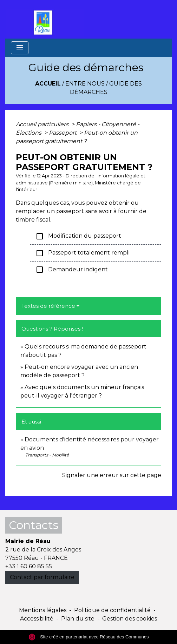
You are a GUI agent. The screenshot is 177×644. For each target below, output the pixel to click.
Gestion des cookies (130, 619)
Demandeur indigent (72, 270)
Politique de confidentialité (112, 610)
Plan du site (78, 619)
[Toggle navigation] (20, 48)
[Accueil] (45, 19)
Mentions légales (43, 610)
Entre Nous (85, 84)
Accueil (48, 84)
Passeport (63, 133)
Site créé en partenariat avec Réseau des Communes (89, 637)
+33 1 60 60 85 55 (29, 566)
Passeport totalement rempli (83, 253)
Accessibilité (37, 619)
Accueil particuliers (43, 124)
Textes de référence (48, 306)
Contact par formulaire (42, 577)
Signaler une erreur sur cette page (112, 475)
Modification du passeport (78, 236)
